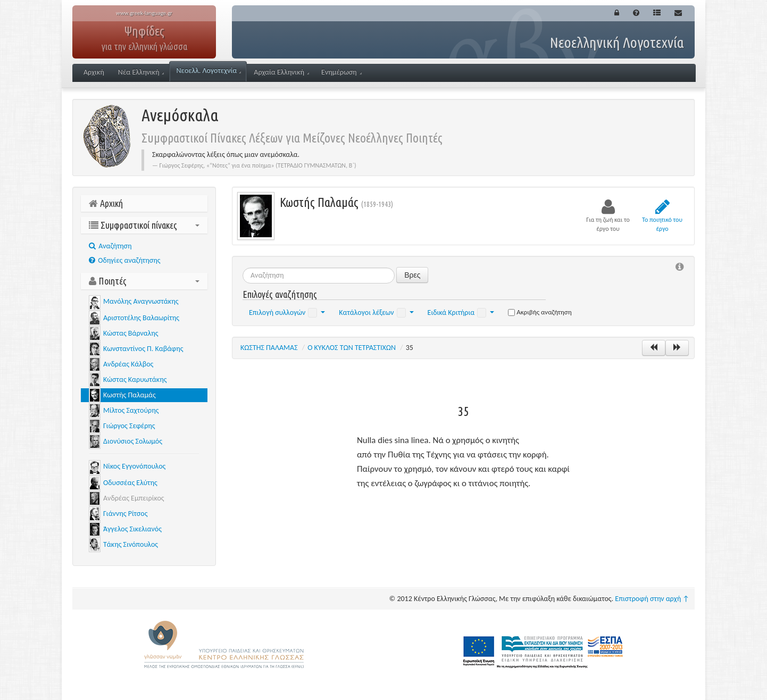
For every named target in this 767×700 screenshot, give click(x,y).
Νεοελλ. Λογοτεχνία (209, 70)
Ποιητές (144, 281)
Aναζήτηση (110, 246)
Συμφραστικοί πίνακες (144, 225)
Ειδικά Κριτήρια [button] (461, 313)
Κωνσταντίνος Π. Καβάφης (143, 349)
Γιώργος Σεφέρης (129, 426)
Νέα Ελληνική (141, 72)
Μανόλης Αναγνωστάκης (141, 301)
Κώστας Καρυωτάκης (135, 380)
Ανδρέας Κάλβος (128, 364)
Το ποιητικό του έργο (662, 215)
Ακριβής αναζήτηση (540, 312)
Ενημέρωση (341, 72)
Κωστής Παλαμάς (130, 395)
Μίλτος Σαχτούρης (131, 410)
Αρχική (94, 72)
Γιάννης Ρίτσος (125, 514)
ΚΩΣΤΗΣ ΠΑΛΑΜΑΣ (269, 348)
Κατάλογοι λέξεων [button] (376, 313)
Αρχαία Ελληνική (281, 72)
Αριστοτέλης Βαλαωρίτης (141, 318)
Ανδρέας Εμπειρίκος (134, 498)
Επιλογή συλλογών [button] (287, 313)
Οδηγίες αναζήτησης (124, 260)
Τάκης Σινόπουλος (131, 544)
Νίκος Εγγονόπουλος (134, 466)
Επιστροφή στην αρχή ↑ (652, 599)
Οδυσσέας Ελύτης (130, 483)
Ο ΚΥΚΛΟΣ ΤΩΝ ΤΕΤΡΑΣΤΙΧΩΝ (352, 348)
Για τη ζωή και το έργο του (608, 215)
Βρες (412, 275)
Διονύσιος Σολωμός (133, 441)
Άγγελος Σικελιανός (132, 529)
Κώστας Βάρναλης (131, 333)
